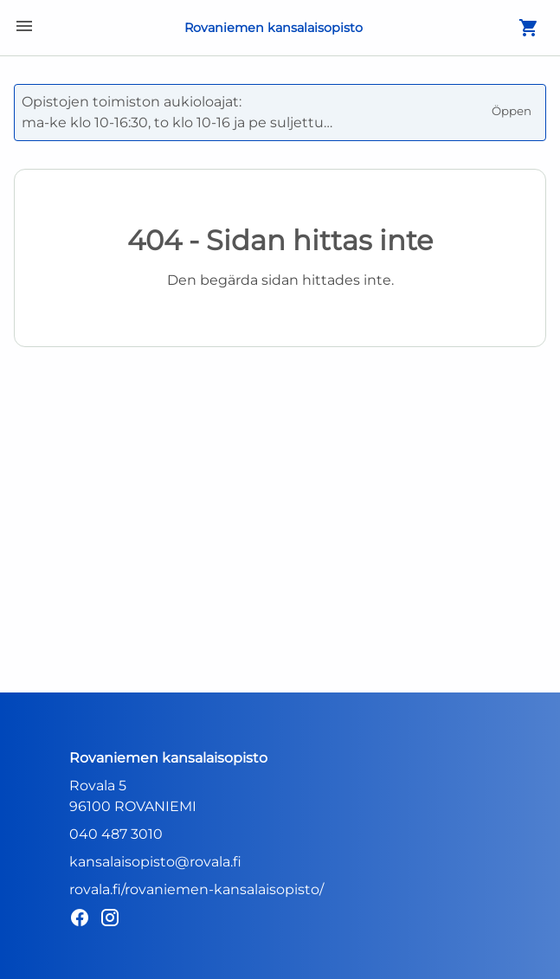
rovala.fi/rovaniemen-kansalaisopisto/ (196, 889)
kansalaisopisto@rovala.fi (155, 862)
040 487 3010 (116, 834)
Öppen (512, 111)
